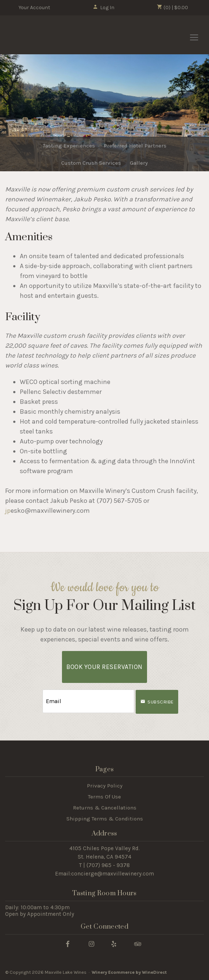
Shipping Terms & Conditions (105, 819)
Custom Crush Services (91, 163)
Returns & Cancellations (105, 808)
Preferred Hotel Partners (135, 146)
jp (8, 511)
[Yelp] (114, 944)
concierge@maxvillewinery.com (113, 874)
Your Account (34, 8)
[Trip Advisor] (138, 944)
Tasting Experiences (69, 146)
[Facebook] (67, 944)
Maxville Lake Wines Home (45, 35)
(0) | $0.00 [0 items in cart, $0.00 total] (173, 7)
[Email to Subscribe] (88, 701)
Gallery (139, 163)
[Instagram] (91, 944)
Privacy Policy (105, 786)
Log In (104, 8)
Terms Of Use (104, 797)
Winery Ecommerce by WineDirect (129, 972)
